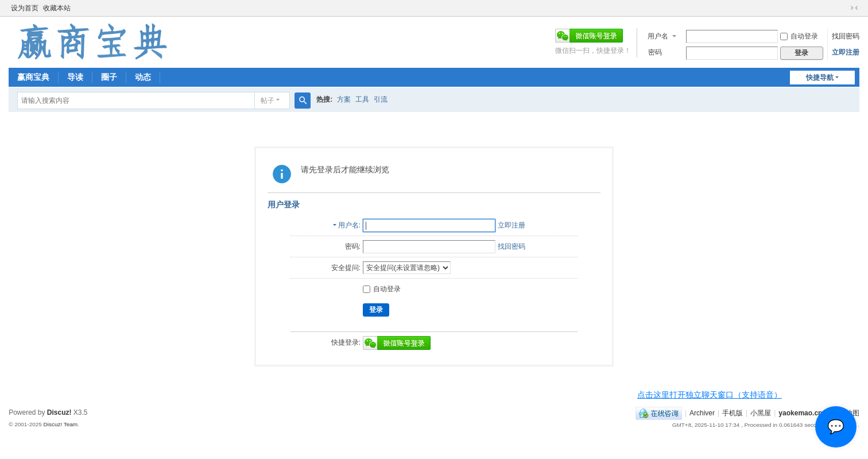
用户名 (658, 36)
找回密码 (846, 36)
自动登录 (799, 36)
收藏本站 (57, 8)
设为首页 (25, 8)
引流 (381, 99)
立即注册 (846, 52)
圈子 (109, 77)
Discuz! (59, 412)
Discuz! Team (61, 424)
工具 (362, 99)
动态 (143, 77)
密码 (655, 52)
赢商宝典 (33, 77)
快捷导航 (820, 78)
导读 (75, 77)
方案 (344, 99)
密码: (353, 246)
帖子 (268, 101)
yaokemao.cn (800, 413)
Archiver (702, 413)
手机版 (733, 413)
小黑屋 (761, 413)
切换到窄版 (854, 8)
